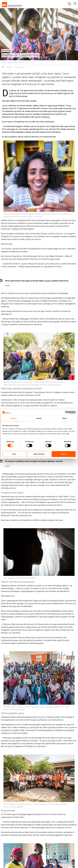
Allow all (64, 454)
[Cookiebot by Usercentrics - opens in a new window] (67, 412)
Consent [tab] (14, 418)
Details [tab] (39, 418)
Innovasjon (19, 67)
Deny (14, 454)
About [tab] (64, 418)
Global (9, 67)
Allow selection (39, 454)
